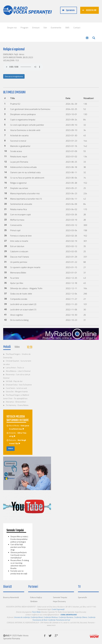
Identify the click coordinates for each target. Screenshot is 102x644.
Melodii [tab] (7, 347)
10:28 (30, 347)
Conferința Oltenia (80, 617)
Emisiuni (36, 28)
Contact (77, 28)
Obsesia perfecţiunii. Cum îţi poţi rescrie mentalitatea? (19, 555)
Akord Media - (18, 427)
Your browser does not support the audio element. (23, 67)
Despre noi (12, 28)
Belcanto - (16, 442)
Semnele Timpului (60, 597)
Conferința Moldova (51, 617)
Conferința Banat (37, 617)
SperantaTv (82, 597)
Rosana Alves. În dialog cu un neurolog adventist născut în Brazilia (20, 564)
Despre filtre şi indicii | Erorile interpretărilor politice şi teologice (19, 539)
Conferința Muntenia (66, 617)
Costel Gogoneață (58, 609)
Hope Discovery (59, 601)
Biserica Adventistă (11, 597)
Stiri (45, 28)
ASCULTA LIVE (90, 10)
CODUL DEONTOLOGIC (69, 615)
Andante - (17, 434)
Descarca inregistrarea (14, 76)
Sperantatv (69, 10)
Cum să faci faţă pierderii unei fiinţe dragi (18, 547)
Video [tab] (17, 347)
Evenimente (56, 28)
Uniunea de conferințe (22, 617)
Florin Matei (36, 612)
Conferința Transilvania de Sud (59, 620)
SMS (67, 28)
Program (24, 28)
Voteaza (11, 449)
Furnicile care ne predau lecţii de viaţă (19, 572)
